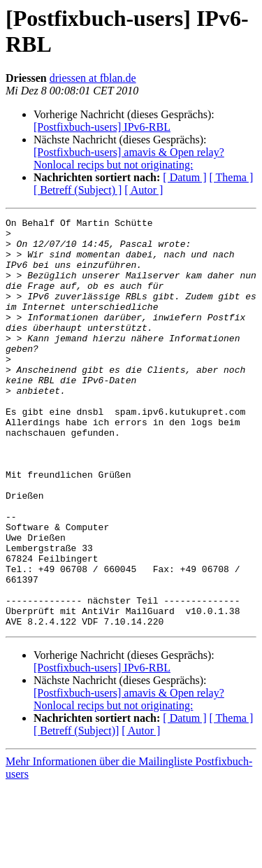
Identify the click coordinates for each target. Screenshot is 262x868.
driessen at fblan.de (93, 78)
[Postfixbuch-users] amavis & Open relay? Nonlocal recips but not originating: (129, 158)
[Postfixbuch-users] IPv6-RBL (102, 127)
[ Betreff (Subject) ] (78, 190)
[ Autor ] (144, 190)
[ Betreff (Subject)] (76, 812)
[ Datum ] (184, 177)
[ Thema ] (232, 177)
